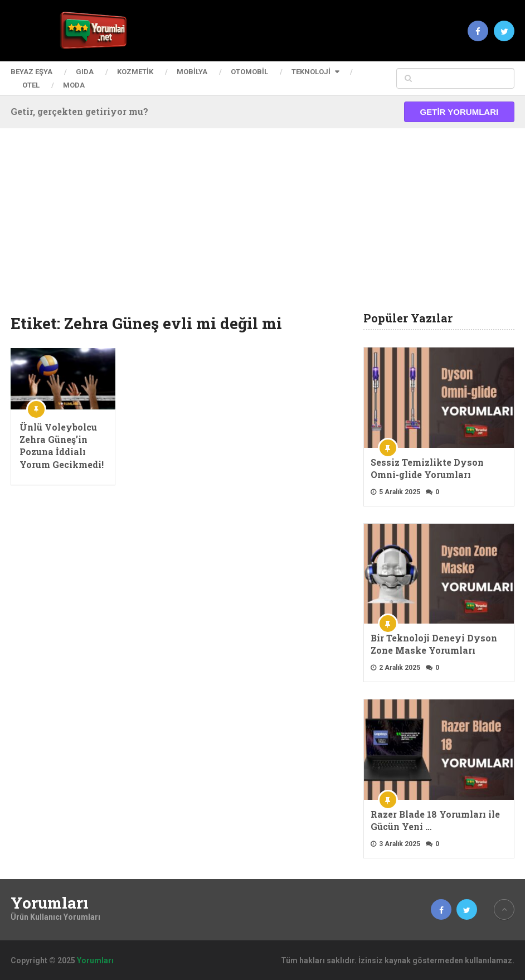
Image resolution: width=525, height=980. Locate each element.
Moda (74, 85)
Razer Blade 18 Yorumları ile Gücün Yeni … (435, 820)
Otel (31, 85)
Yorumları (50, 903)
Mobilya (192, 72)
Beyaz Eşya (31, 72)
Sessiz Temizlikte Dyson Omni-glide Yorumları (427, 468)
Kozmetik (135, 72)
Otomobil (249, 72)
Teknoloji (311, 72)
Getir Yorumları (460, 112)
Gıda (85, 72)
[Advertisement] (262, 229)
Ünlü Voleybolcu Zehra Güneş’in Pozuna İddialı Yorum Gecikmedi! (62, 446)
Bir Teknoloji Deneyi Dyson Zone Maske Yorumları (434, 644)
